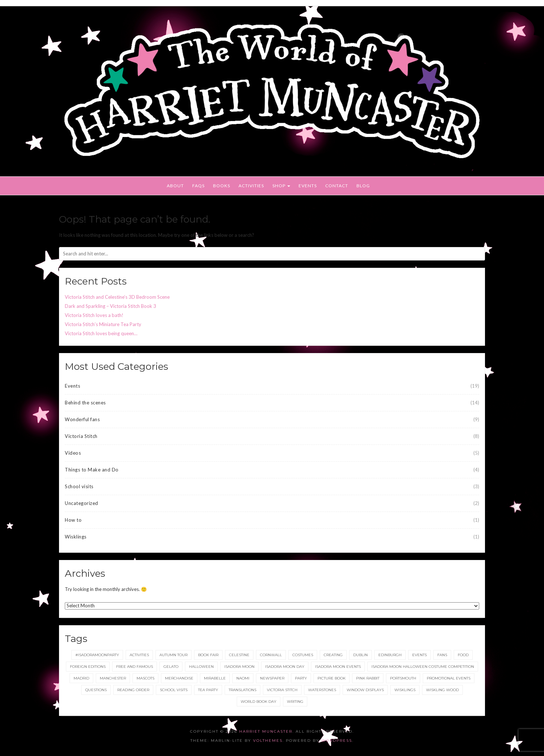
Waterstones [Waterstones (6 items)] (322, 690)
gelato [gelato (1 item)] (171, 667)
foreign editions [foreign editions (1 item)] (88, 667)
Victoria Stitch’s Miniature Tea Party (103, 324)
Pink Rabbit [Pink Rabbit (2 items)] (368, 678)
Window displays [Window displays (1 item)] (365, 690)
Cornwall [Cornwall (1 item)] (271, 655)
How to (73, 520)
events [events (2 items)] (419, 655)
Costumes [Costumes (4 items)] (303, 655)
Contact (337, 186)
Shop (281, 186)
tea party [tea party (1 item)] (208, 690)
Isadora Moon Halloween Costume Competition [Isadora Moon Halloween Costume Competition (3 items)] (423, 667)
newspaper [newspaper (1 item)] (272, 678)
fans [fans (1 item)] (442, 655)
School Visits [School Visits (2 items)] (174, 690)
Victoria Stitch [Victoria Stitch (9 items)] (282, 690)
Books (222, 186)
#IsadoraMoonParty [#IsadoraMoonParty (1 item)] (97, 655)
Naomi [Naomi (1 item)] (243, 678)
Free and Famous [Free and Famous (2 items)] (135, 667)
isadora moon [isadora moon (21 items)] (239, 667)
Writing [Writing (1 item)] (295, 702)
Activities (251, 186)
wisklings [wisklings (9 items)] (405, 690)
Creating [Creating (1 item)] (333, 655)
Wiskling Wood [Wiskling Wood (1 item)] (442, 690)
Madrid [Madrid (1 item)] (81, 678)
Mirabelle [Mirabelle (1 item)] (215, 678)
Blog (363, 186)
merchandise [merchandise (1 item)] (179, 678)
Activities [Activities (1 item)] (139, 655)
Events (308, 186)
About (175, 186)
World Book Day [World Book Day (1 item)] (259, 702)
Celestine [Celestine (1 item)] (239, 655)
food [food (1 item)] (463, 655)
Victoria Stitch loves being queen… (101, 333)
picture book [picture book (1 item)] (332, 678)
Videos (73, 453)
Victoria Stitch (81, 436)
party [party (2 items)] (301, 678)
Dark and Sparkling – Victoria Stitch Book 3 (111, 306)
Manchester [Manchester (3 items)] (113, 678)
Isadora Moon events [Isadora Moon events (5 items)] (338, 667)
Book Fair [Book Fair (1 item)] (208, 655)
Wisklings (76, 537)
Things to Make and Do (92, 470)
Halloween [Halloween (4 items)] (201, 667)
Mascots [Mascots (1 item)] (145, 678)
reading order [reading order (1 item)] (133, 690)
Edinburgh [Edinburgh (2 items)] (390, 655)
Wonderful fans (82, 419)
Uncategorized (82, 503)
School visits (79, 486)
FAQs (198, 186)
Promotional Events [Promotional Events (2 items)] (449, 678)
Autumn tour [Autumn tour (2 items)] (174, 655)
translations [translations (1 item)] (243, 690)
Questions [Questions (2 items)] (96, 690)
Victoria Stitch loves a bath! (94, 315)
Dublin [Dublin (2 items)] (360, 655)
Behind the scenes (85, 403)
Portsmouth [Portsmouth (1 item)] (403, 678)
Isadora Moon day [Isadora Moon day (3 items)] (285, 667)
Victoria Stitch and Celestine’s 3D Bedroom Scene (117, 297)
